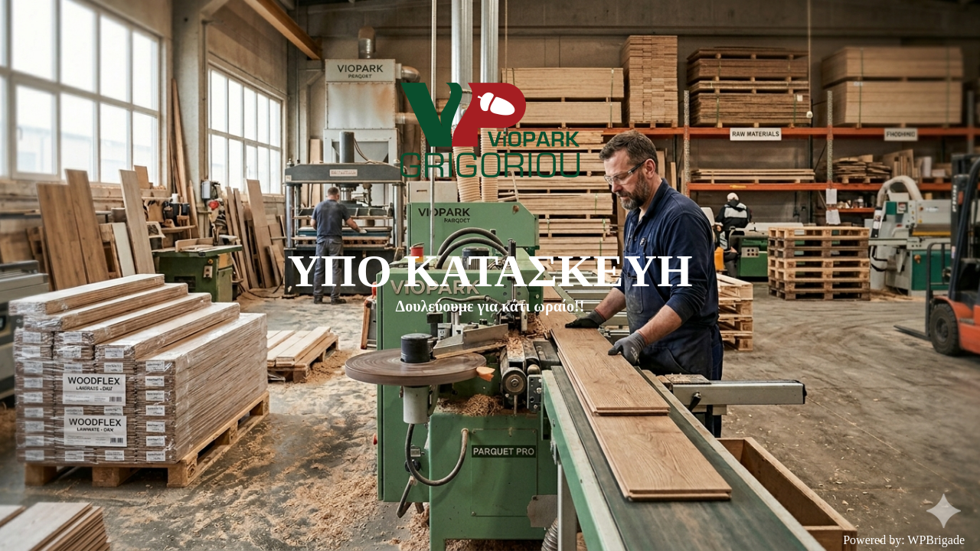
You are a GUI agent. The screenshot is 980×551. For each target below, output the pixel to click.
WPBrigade (936, 540)
